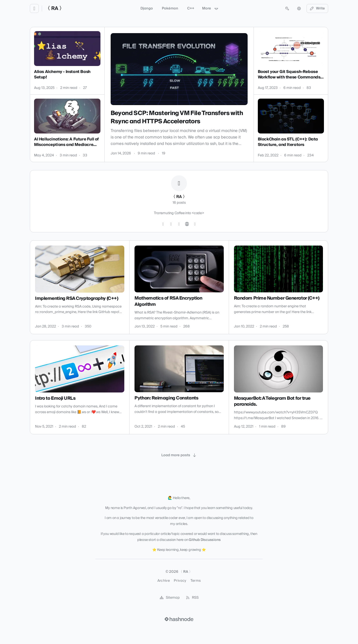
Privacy (180, 581)
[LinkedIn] (171, 224)
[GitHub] (163, 224)
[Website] (187, 224)
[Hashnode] (195, 224)
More (210, 8)
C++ (191, 8)
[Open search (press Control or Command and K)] (287, 8)
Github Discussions (205, 540)
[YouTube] (179, 224)
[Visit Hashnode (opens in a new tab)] (179, 619)
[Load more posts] (179, 455)
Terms (196, 581)
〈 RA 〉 (55, 8)
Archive (164, 581)
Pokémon (170, 8)
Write (317, 8)
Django (147, 8)
